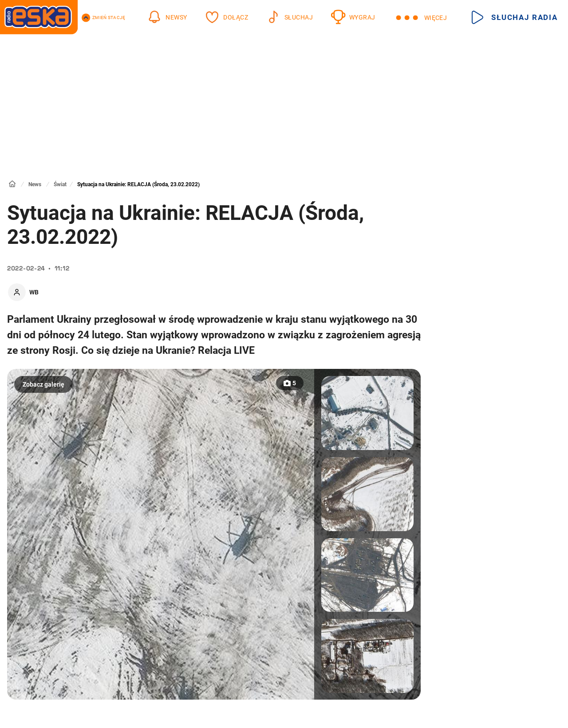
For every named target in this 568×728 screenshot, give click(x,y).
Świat (60, 184)
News (35, 184)
